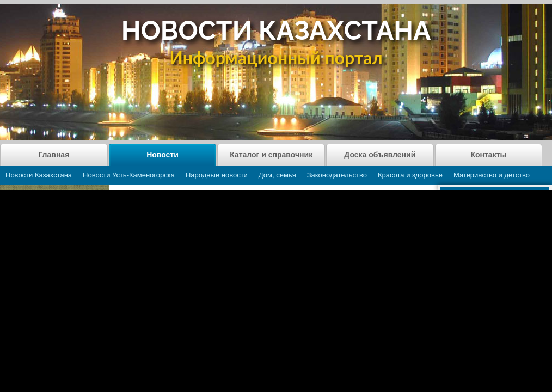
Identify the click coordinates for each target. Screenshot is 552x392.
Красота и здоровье (410, 175)
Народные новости (217, 175)
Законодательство (337, 175)
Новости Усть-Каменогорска (129, 175)
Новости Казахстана (39, 175)
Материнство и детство (492, 175)
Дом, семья (277, 175)
